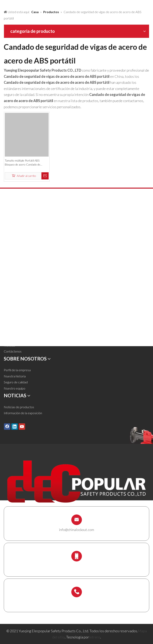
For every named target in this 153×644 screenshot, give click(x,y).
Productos (11, 315)
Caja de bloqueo (15, 278)
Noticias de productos (19, 407)
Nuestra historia (15, 376)
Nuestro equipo (15, 388)
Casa (7, 309)
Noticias (9, 345)
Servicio (9, 333)
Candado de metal (16, 223)
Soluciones (11, 321)
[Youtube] (22, 427)
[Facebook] (7, 427)
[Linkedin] (15, 427)
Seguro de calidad (16, 382)
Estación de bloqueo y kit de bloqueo (29, 284)
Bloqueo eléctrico (16, 260)
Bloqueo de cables (16, 272)
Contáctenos (13, 351)
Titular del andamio (17, 290)
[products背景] (3, 4)
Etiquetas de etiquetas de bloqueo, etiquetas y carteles (41, 266)
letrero (95, 637)
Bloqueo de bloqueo (18, 229)
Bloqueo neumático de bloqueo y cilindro (31, 241)
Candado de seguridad (19, 217)
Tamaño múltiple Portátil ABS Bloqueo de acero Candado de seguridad (23, 163)
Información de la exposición (23, 413)
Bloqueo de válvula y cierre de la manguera (32, 235)
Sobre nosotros (14, 327)
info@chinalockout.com (76, 530)
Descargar (11, 339)
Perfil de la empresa (17, 370)
